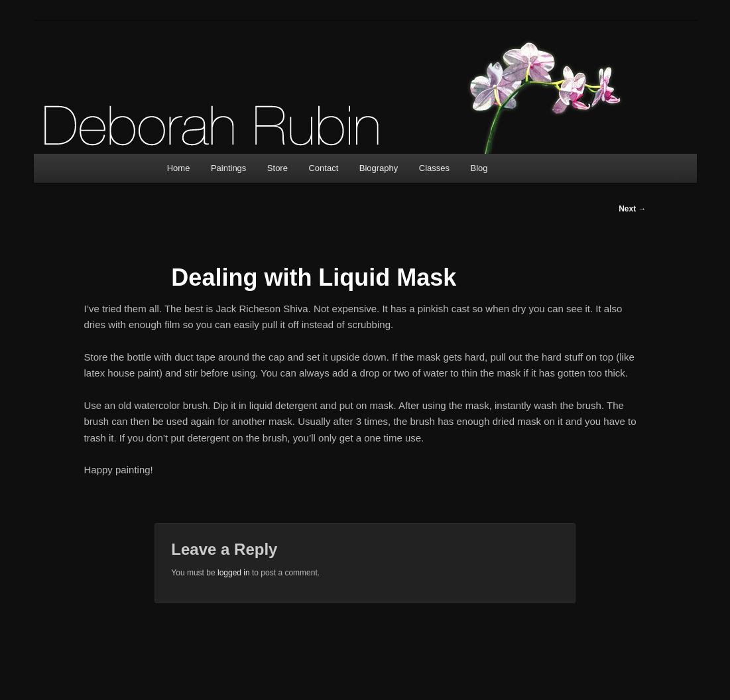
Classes (434, 168)
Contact (323, 168)
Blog (479, 168)
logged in (234, 573)
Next (632, 209)
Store (277, 168)
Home (179, 168)
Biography (379, 168)
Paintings (228, 168)
